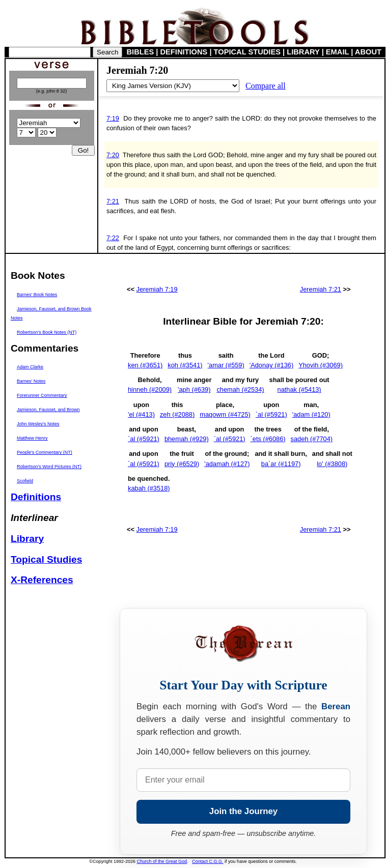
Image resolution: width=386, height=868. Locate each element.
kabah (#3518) (149, 488)
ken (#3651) (145, 365)
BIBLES (141, 52)
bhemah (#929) (187, 439)
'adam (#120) (311, 414)
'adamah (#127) (227, 464)
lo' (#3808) (332, 464)
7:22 (113, 238)
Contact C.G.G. (208, 861)
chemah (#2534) (240, 389)
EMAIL (337, 52)
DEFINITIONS (184, 52)
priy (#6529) (182, 464)
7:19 (113, 118)
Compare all (266, 86)
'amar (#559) (226, 365)
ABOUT (368, 52)
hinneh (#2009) (150, 389)
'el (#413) (141, 414)
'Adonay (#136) (271, 365)
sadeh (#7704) (312, 439)
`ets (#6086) (268, 439)
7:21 (113, 201)
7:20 (113, 155)
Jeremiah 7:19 (157, 289)
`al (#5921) (271, 414)
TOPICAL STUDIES (247, 52)
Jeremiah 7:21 (321, 289)
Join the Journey (243, 811)
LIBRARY (303, 52)
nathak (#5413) (299, 389)
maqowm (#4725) (225, 414)
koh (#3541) (185, 365)
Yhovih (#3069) (321, 365)
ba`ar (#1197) (281, 464)
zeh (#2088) (177, 414)
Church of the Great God (162, 861)
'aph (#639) (194, 389)
